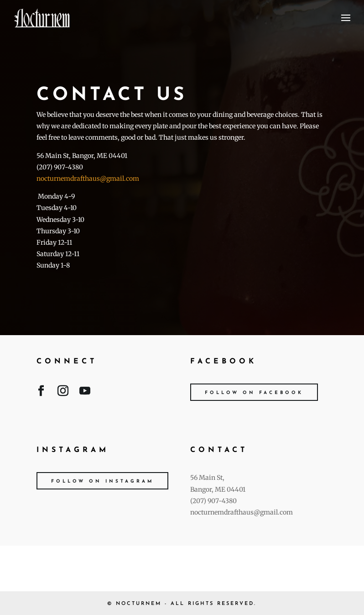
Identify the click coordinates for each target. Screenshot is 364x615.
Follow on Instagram (102, 481)
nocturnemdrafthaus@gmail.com (88, 179)
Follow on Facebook (254, 393)
